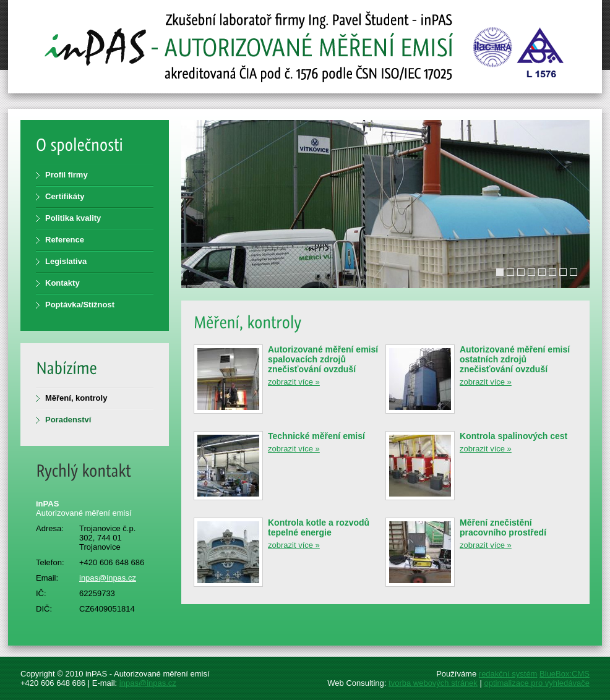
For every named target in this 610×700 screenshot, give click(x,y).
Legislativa (66, 261)
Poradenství (68, 420)
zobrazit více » (294, 382)
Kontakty (62, 283)
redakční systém (508, 674)
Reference (65, 240)
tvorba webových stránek (433, 683)
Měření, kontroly (76, 398)
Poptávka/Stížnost (80, 305)
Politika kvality (73, 218)
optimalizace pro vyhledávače (537, 683)
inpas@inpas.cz (108, 578)
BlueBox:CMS (565, 674)
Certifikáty (65, 196)
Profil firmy (67, 175)
